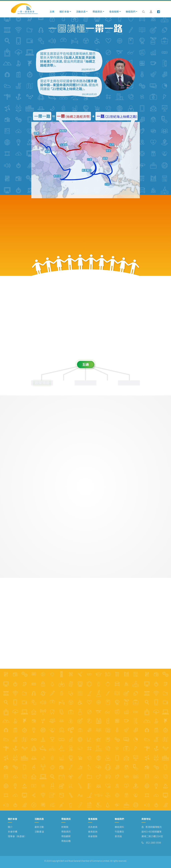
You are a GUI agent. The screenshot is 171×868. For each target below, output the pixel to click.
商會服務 (93, 836)
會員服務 (114, 11)
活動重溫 (39, 832)
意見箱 (118, 836)
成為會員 (93, 827)
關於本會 (64, 11)
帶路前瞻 (66, 841)
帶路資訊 (97, 11)
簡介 (10, 827)
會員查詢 (93, 832)
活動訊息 (81, 11)
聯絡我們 (131, 11)
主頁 (52, 12)
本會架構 (13, 832)
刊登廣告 (119, 832)
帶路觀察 (66, 836)
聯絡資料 (119, 827)
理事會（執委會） (17, 836)
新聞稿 (65, 827)
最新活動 (39, 827)
